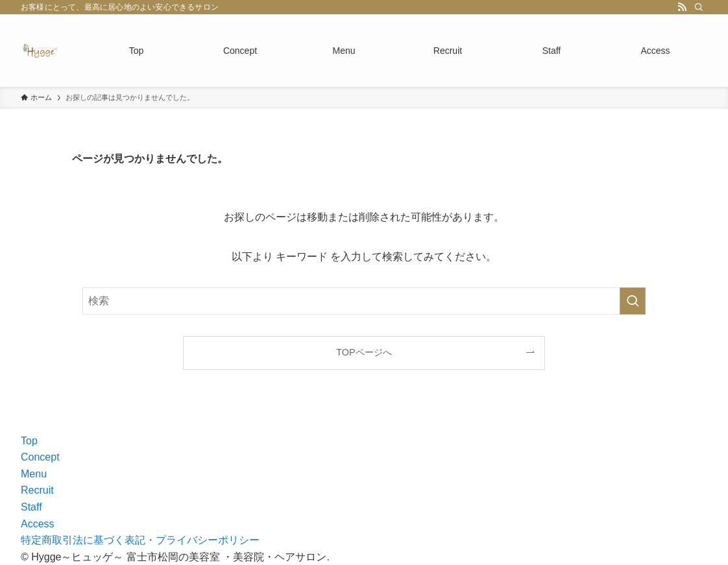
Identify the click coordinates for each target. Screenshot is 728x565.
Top (29, 441)
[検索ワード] (364, 301)
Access (38, 524)
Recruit (37, 490)
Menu (34, 474)
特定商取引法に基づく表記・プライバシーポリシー (140, 540)
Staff (31, 507)
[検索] (699, 7)
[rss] (682, 7)
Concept (40, 457)
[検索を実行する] (633, 301)
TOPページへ (364, 352)
